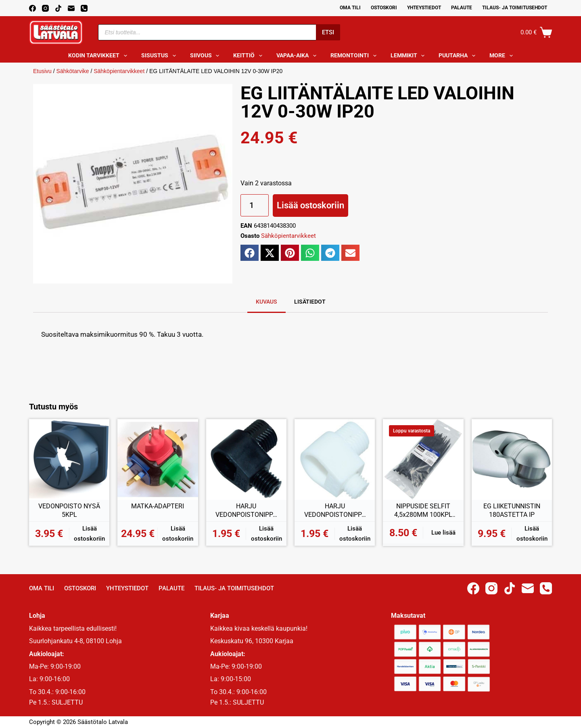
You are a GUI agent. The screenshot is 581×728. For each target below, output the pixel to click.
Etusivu (42, 71)
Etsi (328, 32)
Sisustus (160, 56)
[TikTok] (58, 8)
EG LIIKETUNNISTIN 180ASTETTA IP (512, 511)
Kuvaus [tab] (266, 302)
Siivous (206, 56)
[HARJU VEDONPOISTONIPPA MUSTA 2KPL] (246, 459)
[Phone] (84, 8)
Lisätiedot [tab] (310, 302)
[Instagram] (45, 8)
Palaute (462, 8)
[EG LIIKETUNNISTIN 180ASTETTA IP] (512, 459)
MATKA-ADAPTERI (158, 506)
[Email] (71, 8)
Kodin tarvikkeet (99, 56)
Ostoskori (384, 8)
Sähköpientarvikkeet (119, 71)
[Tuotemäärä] (255, 205)
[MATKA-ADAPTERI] (158, 459)
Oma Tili (350, 8)
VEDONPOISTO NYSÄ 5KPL (69, 511)
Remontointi (355, 56)
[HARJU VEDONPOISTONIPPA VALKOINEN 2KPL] (335, 459)
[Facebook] (32, 8)
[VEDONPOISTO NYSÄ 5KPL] (69, 459)
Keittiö (249, 56)
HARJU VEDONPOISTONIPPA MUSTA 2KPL (246, 511)
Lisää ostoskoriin (310, 205)
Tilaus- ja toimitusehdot (515, 8)
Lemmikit (409, 56)
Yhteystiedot (424, 8)
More (503, 56)
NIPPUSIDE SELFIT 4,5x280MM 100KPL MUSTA (423, 511)
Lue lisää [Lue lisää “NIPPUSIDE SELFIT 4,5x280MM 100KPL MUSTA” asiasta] (443, 533)
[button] (250, 253)
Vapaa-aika (298, 56)
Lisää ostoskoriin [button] (89, 534)
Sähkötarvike (73, 71)
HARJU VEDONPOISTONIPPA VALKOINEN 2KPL (335, 511)
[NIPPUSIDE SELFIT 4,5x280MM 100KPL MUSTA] (423, 459)
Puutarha (459, 56)
